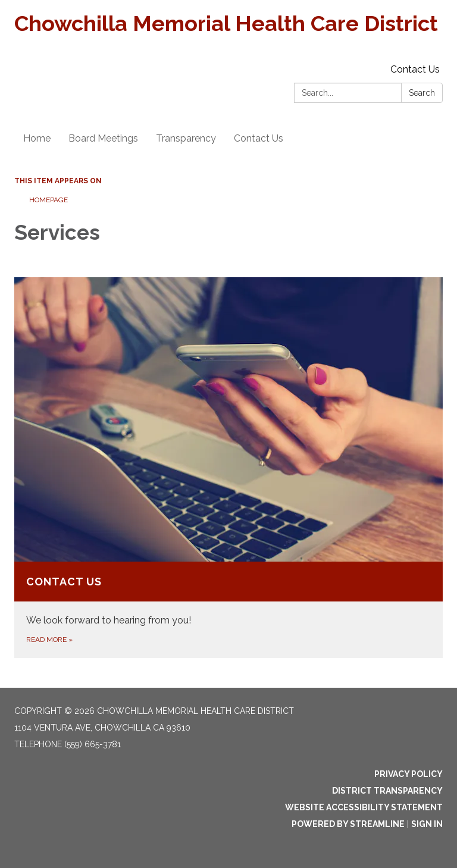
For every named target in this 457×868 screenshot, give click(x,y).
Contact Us (415, 69)
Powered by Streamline (348, 824)
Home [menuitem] (37, 138)
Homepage (48, 200)
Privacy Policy (409, 774)
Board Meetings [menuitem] (103, 138)
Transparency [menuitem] (186, 138)
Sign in (427, 824)
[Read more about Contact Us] (228, 468)
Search (422, 93)
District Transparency (387, 791)
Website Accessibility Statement (364, 807)
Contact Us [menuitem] (259, 138)
